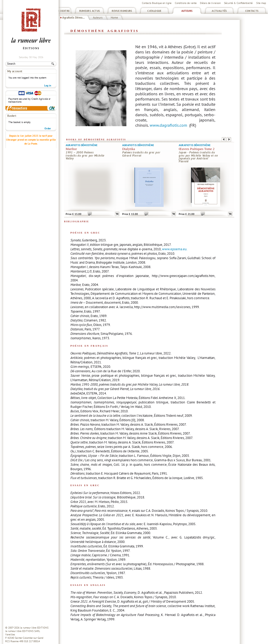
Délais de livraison (210, 3)
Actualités (219, 11)
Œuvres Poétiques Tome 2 (197, 149)
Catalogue (154, 11)
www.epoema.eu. (175, 249)
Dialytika (129, 149)
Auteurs (187, 11)
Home (114, 18)
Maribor (71, 149)
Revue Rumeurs (122, 11)
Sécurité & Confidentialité (238, 3)
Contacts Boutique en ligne (157, 3)
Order (48, 128)
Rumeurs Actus (90, 11)
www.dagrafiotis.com (168, 125)
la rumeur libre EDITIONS (34, 628)
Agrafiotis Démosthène (82, 145)
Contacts (252, 11)
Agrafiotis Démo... (74, 18)
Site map (261, 3)
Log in (48, 85)
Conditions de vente (186, 3)
